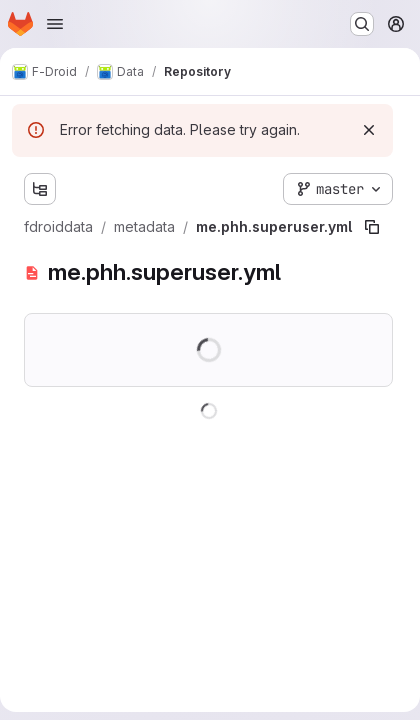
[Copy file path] (372, 227)
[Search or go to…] (362, 24)
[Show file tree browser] (40, 189)
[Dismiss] (369, 130)
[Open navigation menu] (55, 24)
